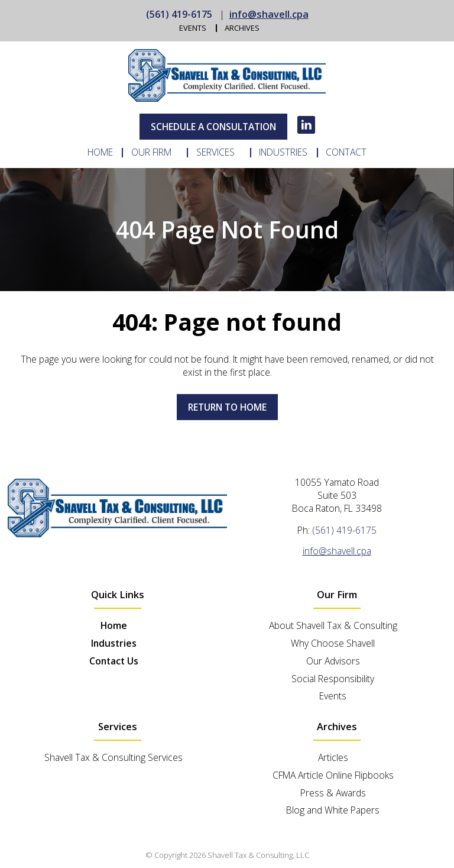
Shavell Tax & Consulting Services (113, 757)
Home (100, 153)
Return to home (227, 407)
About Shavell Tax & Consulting (333, 625)
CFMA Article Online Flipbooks (333, 775)
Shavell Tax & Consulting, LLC (258, 855)
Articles (333, 757)
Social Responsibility (333, 679)
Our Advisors (333, 661)
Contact (346, 153)
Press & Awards (333, 793)
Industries (283, 153)
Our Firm (151, 153)
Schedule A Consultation (213, 127)
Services (215, 153)
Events (193, 28)
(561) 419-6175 (179, 14)
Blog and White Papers (333, 810)
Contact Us (114, 661)
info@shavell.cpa (269, 14)
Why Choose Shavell (333, 643)
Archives (242, 28)
